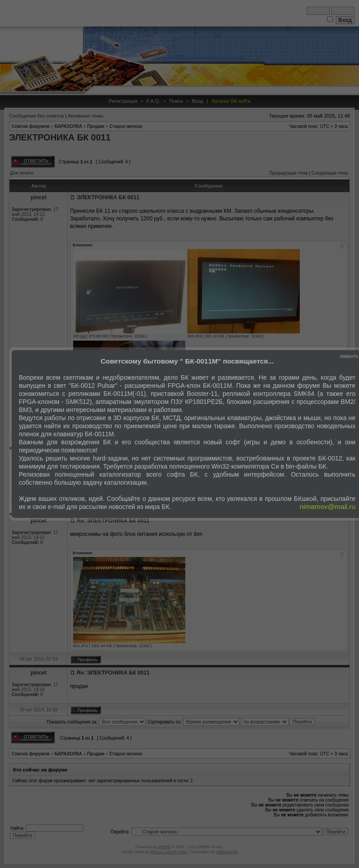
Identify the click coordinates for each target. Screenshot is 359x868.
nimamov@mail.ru (328, 506)
